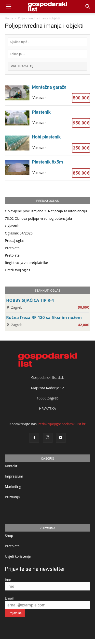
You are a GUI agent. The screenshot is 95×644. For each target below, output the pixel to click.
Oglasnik (12, 226)
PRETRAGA (22, 66)
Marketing (13, 486)
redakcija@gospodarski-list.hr (62, 424)
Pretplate (12, 255)
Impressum (14, 476)
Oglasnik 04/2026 (19, 233)
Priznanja (12, 497)
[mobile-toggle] (8, 7)
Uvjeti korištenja (18, 556)
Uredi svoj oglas (18, 270)
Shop (9, 536)
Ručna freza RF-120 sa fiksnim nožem (44, 317)
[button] (88, 7)
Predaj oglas (15, 240)
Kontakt (11, 466)
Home (9, 18)
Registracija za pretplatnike (26, 263)
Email (9, 598)
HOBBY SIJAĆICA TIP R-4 (30, 300)
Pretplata (12, 248)
